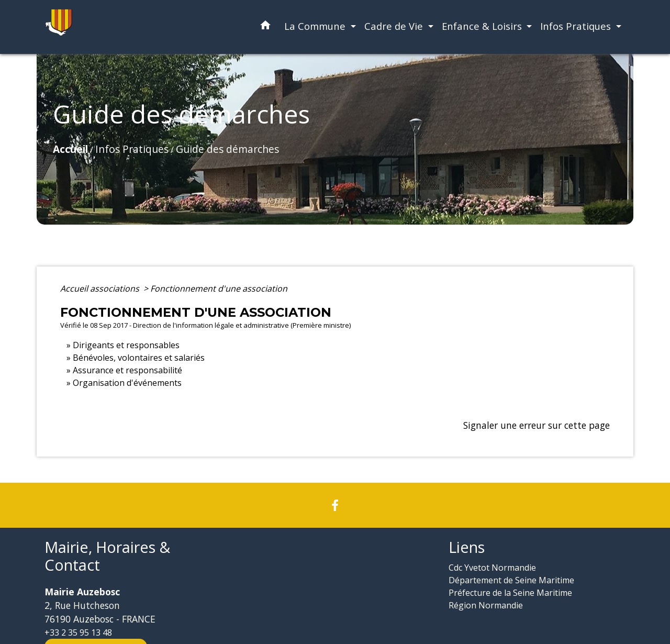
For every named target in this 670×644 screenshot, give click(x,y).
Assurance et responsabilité (127, 370)
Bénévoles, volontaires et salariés (139, 358)
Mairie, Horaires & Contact (107, 556)
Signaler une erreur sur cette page (537, 425)
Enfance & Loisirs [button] (483, 26)
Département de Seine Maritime (511, 580)
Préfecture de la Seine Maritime (510, 593)
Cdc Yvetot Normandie (492, 568)
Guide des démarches (227, 149)
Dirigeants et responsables (126, 345)
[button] (265, 27)
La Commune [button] (316, 26)
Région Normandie (486, 605)
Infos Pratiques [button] (577, 26)
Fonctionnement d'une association (219, 288)
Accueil (70, 149)
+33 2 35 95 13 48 (78, 632)
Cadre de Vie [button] (395, 26)
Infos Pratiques (132, 149)
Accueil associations (101, 288)
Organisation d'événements (127, 383)
